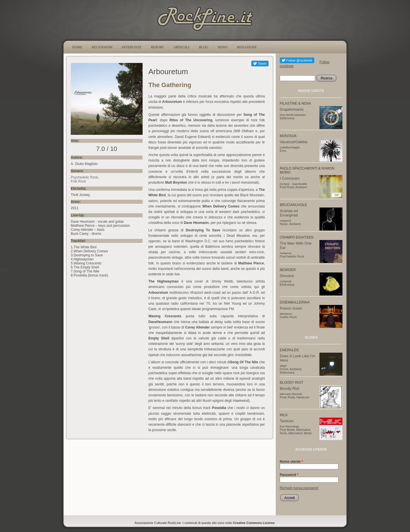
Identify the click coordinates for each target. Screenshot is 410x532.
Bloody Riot (289, 388)
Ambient (301, 187)
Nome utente (291, 462)
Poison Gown (291, 308)
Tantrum (287, 421)
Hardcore (303, 397)
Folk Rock (78, 181)
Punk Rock (287, 397)
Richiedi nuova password (299, 488)
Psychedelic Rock (84, 177)
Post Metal (287, 430)
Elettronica (287, 118)
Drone (284, 369)
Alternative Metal (300, 433)
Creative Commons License (254, 523)
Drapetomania (292, 109)
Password (289, 475)
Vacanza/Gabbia (294, 142)
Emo (283, 151)
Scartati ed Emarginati (289, 213)
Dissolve (287, 276)
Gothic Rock (288, 317)
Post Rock (287, 187)
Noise (284, 224)
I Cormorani (290, 178)
